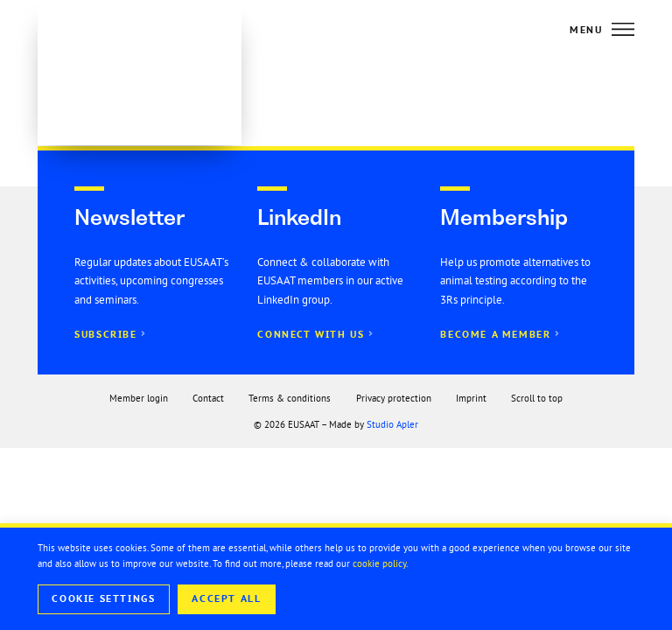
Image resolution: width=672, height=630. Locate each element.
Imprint (471, 398)
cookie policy (379, 563)
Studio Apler (392, 424)
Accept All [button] (226, 598)
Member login (139, 398)
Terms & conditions (290, 398)
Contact (208, 398)
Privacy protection (394, 398)
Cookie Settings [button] (103, 598)
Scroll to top (537, 398)
